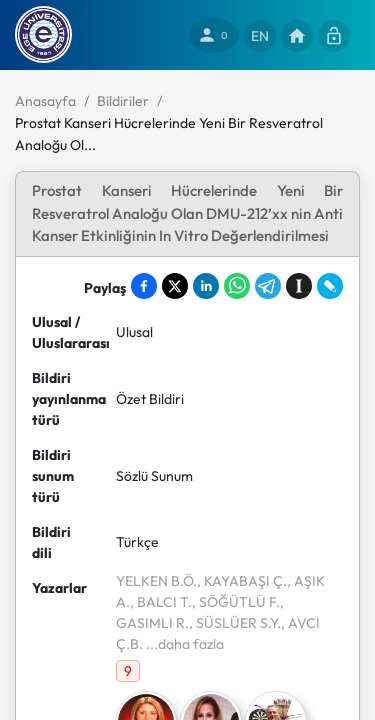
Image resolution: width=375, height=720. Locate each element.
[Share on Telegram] (268, 286)
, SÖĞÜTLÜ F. (236, 602)
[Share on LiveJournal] (330, 286)
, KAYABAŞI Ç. (242, 581)
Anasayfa (45, 101)
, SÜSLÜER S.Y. (235, 623)
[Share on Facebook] (144, 286)
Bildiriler (123, 101)
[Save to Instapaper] (299, 286)
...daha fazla (183, 644)
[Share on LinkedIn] (206, 286)
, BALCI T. (161, 602)
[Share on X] (175, 286)
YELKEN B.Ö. (156, 581)
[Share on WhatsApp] (237, 286)
